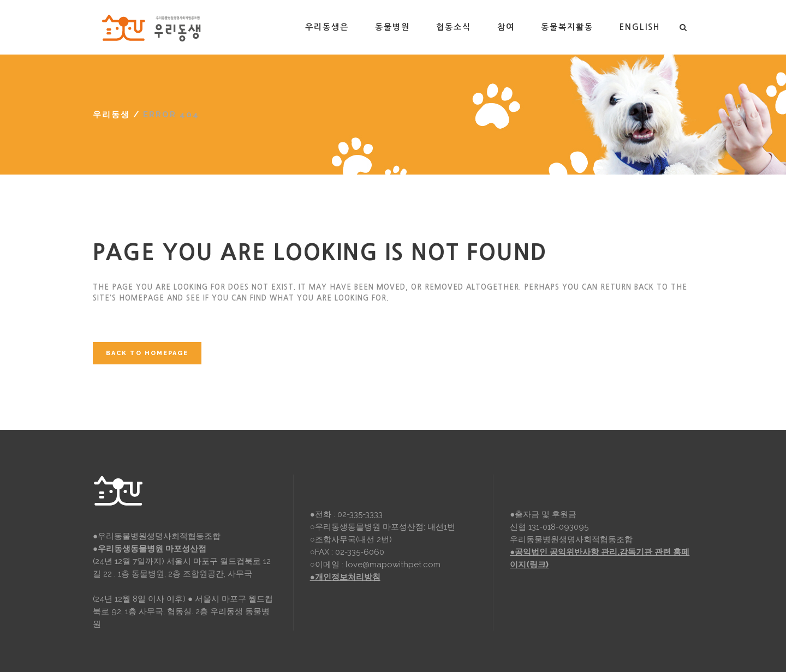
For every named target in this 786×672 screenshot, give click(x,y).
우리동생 (111, 115)
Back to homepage (147, 353)
